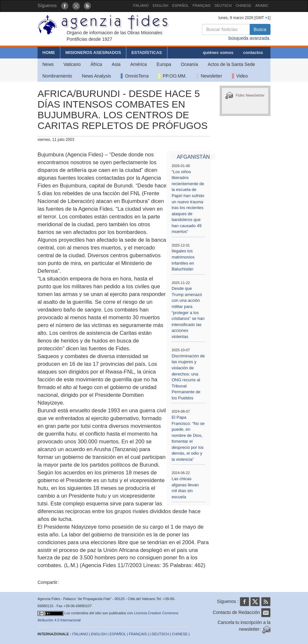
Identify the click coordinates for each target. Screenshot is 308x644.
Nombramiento (57, 76)
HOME (49, 53)
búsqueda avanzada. (249, 38)
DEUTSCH (223, 5)
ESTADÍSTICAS (147, 53)
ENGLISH (160, 5)
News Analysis (96, 76)
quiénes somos (218, 53)
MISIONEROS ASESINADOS (93, 53)
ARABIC (262, 5)
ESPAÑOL (180, 5)
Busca (260, 29)
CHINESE (243, 5)
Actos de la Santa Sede (231, 64)
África (96, 64)
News (48, 64)
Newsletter (209, 76)
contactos (253, 53)
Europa (164, 64)
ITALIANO (141, 5)
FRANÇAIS (202, 5)
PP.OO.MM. (172, 76)
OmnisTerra (135, 76)
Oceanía (189, 64)
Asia (116, 64)
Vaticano (72, 64)
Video (240, 76)
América (139, 64)
